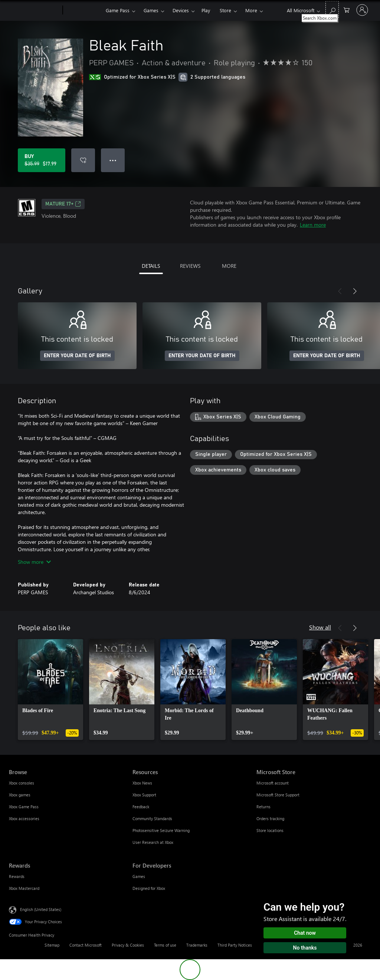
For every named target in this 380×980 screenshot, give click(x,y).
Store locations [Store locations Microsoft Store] (270, 830)
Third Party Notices (235, 945)
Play (206, 10)
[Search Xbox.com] (332, 9)
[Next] (355, 291)
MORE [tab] (229, 266)
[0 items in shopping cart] (347, 9)
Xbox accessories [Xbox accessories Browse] (24, 818)
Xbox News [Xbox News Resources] (142, 783)
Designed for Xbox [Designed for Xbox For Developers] (149, 888)
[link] (50, 690)
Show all (320, 627)
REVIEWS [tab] (190, 266)
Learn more (313, 225)
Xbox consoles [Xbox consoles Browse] (22, 783)
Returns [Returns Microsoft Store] (263, 807)
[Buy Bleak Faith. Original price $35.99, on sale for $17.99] (42, 160)
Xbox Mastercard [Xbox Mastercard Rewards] (24, 888)
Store (225, 10)
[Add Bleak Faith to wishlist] (83, 160)
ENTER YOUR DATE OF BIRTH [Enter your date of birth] (77, 356)
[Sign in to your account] (362, 10)
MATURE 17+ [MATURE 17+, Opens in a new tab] (63, 204)
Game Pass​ (118, 10)
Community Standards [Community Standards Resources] (152, 818)
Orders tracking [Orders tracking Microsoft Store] (270, 818)
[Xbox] (83, 10)
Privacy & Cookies (128, 945)
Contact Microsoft (86, 945)
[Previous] (340, 291)
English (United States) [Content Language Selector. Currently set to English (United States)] (41, 909)
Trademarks (197, 945)
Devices (181, 10)
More (251, 10)
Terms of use (165, 945)
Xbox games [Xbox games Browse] (20, 795)
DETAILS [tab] (151, 266)
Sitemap (52, 945)
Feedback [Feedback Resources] (141, 807)
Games (151, 10)
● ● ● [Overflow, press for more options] (113, 160)
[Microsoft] (34, 10)
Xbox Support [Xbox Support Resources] (144, 795)
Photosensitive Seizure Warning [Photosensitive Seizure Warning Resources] (161, 830)
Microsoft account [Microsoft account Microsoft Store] (273, 783)
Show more (34, 562)
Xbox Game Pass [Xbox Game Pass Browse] (24, 807)
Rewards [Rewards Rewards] (17, 876)
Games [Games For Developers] (139, 876)
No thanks (305, 948)
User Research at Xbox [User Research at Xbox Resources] (153, 842)
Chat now (305, 933)
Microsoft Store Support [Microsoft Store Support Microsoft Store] (278, 795)
